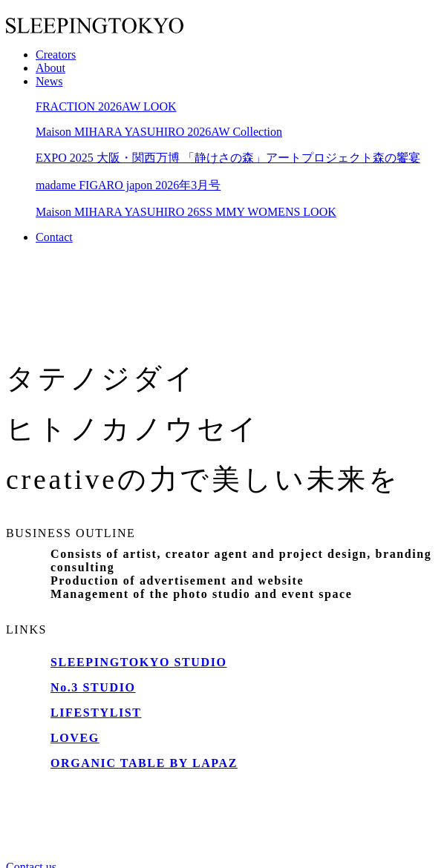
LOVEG (75, 738)
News (49, 81)
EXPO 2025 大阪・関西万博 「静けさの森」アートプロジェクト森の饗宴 (228, 158)
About (50, 68)
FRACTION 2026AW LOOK (106, 106)
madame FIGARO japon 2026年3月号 (128, 185)
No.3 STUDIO (93, 687)
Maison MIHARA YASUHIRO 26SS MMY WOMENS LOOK (186, 212)
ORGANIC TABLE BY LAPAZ (144, 763)
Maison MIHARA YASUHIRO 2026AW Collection (159, 132)
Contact (54, 237)
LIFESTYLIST (96, 713)
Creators (56, 55)
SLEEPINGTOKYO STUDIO (139, 662)
